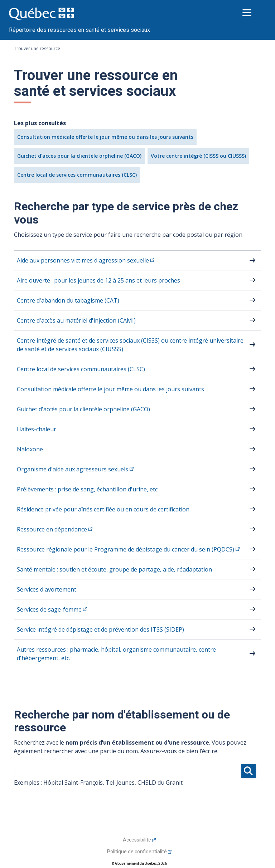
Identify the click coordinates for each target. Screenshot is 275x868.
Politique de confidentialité (139, 852)
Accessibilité (139, 840)
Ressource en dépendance (55, 529)
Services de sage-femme (52, 609)
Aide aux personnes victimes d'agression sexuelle (86, 260)
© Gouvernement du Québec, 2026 (139, 864)
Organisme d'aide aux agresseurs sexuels (75, 469)
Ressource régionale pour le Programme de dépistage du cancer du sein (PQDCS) (128, 549)
